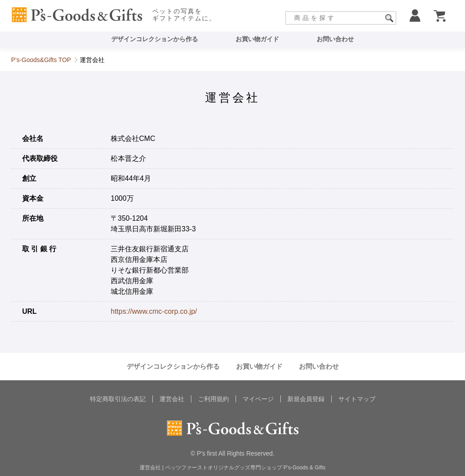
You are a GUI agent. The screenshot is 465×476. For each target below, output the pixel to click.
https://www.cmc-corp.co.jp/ (154, 311)
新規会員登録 (306, 399)
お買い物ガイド (257, 39)
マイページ (258, 399)
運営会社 (172, 399)
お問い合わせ (335, 39)
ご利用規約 (213, 399)
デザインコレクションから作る (155, 39)
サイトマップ (357, 399)
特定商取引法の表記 (118, 399)
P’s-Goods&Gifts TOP (41, 60)
